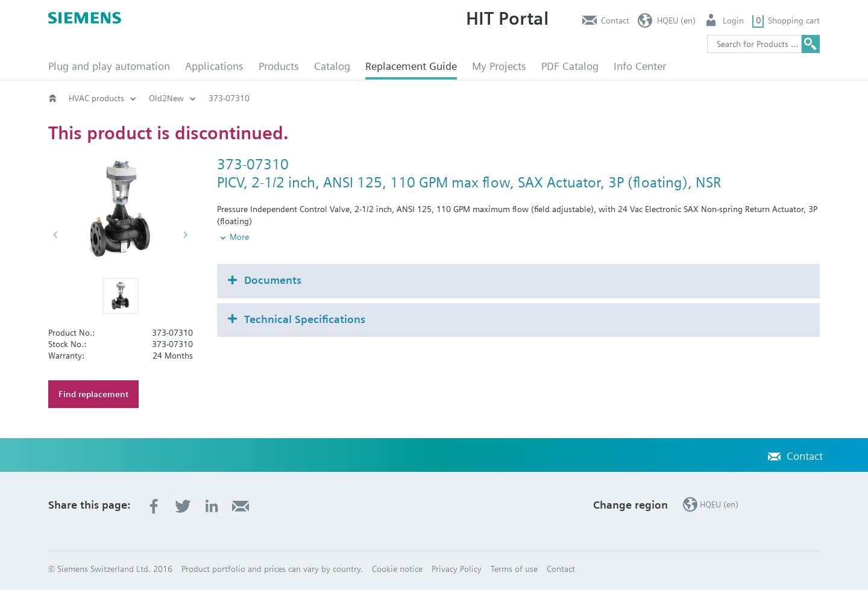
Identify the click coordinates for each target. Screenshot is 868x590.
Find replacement (93, 394)
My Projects (499, 66)
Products (279, 66)
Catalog (332, 66)
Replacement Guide (411, 66)
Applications (214, 66)
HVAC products (96, 98)
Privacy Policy (457, 569)
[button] (121, 296)
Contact (615, 20)
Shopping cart (794, 20)
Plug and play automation (109, 66)
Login (733, 20)
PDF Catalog (570, 66)
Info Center (640, 66)
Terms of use (514, 569)
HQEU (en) (676, 20)
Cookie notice (397, 569)
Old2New (166, 98)
